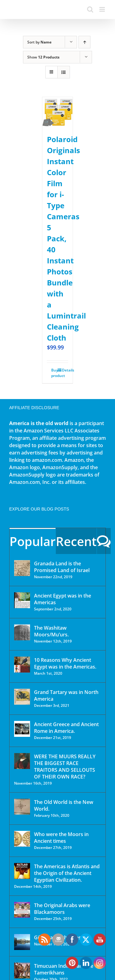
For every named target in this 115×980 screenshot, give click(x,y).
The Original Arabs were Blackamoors (62, 909)
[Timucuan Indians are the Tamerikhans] (22, 971)
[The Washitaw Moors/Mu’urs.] (22, 632)
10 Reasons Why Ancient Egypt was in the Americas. (65, 663)
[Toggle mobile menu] (103, 9)
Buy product (54, 373)
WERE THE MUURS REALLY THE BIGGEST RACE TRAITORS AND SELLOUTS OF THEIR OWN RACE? (65, 767)
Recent (76, 541)
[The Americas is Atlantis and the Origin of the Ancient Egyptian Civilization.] (22, 871)
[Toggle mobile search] (90, 9)
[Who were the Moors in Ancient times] (22, 839)
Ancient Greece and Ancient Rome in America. (66, 728)
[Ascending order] (84, 42)
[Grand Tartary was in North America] (22, 697)
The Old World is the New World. (64, 805)
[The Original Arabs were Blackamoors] (22, 910)
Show (43, 57)
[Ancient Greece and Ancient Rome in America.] (22, 729)
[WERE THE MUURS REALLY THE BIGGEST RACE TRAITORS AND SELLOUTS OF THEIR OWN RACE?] (22, 761)
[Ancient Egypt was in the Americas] (22, 600)
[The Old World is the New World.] (22, 807)
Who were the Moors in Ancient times (61, 838)
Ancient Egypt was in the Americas (63, 599)
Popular (33, 541)
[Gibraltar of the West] (22, 942)
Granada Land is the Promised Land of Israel (62, 567)
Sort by (39, 42)
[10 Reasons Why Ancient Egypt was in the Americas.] (22, 665)
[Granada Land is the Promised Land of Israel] (22, 568)
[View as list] (64, 72)
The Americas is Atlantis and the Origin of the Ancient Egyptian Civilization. (67, 873)
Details (65, 370)
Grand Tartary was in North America (66, 695)
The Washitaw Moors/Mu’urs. (51, 631)
